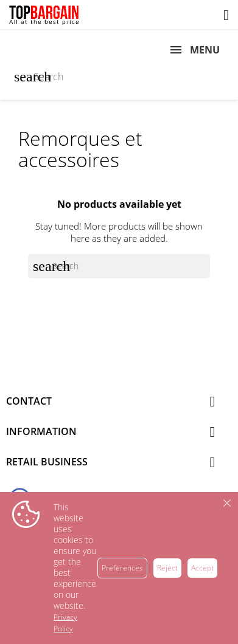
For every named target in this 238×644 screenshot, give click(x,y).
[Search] (119, 77)
